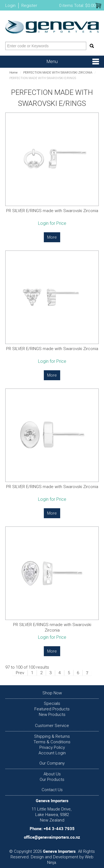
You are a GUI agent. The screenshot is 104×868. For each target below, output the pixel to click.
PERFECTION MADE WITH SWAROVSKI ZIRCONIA (58, 73)
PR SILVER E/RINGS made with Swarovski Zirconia (52, 211)
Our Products (52, 780)
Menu (52, 62)
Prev (20, 673)
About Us (52, 774)
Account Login (52, 753)
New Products (52, 715)
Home (14, 73)
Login (10, 6)
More (52, 237)
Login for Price (52, 223)
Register (29, 6)
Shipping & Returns (52, 736)
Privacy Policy (52, 747)
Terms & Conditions (52, 742)
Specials (52, 703)
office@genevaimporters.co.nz (52, 837)
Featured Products (52, 709)
